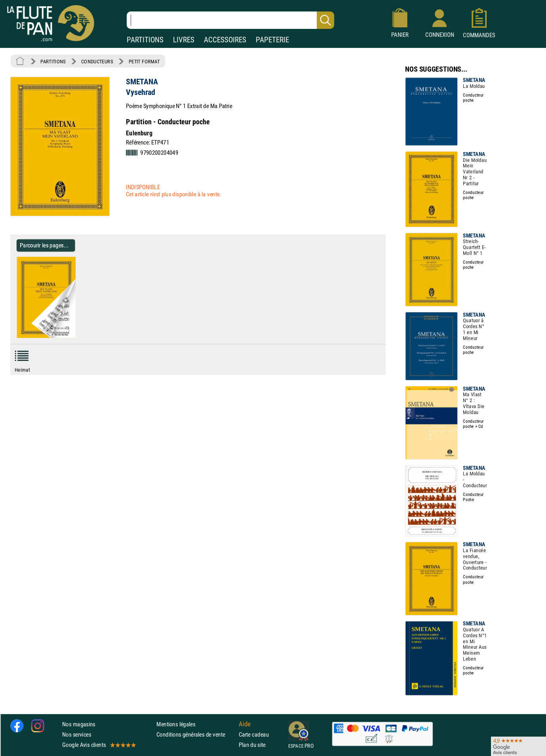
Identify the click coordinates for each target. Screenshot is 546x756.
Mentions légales (176, 724)
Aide (245, 724)
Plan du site (252, 745)
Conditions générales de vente (196, 734)
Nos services (77, 734)
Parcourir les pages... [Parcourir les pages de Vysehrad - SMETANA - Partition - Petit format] (44, 245)
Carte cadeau (254, 734)
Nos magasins (79, 724)
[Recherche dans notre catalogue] (230, 20)
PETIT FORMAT (144, 61)
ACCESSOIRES (225, 40)
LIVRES (184, 40)
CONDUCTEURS (97, 61)
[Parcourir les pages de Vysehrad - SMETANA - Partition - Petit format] (79, 336)
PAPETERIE (272, 40)
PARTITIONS (145, 40)
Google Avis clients (99, 745)
